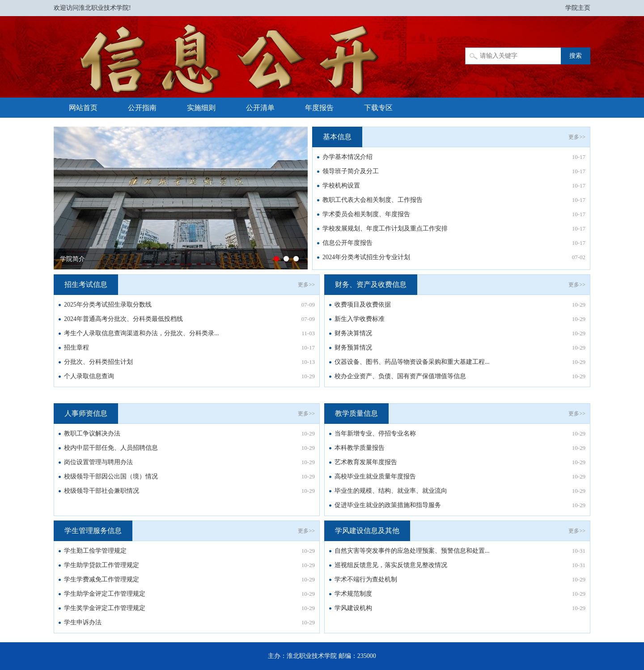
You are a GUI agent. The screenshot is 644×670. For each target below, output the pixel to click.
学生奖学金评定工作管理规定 (105, 608)
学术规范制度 (353, 594)
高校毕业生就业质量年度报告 (375, 476)
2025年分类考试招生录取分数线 (108, 305)
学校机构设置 (341, 186)
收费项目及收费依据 (363, 305)
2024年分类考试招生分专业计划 (366, 257)
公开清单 (260, 108)
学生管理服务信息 (93, 531)
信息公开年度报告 (347, 243)
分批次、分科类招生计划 (98, 362)
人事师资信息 (86, 413)
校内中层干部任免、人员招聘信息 (111, 448)
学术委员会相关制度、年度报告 (366, 214)
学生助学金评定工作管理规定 (105, 594)
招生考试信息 (86, 284)
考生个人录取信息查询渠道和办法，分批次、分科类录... (142, 333)
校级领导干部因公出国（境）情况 (111, 476)
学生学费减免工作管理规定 (102, 579)
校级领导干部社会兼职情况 (102, 491)
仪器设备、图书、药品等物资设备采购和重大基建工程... (412, 362)
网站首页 (83, 108)
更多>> (577, 137)
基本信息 (337, 137)
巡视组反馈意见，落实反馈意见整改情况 (391, 565)
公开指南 (142, 108)
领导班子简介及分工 (351, 171)
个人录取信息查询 (89, 376)
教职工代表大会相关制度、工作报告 (373, 200)
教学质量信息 (356, 413)
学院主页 (578, 8)
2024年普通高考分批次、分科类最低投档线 (123, 319)
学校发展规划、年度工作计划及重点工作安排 (385, 228)
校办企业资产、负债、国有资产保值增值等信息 (400, 376)
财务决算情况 (353, 333)
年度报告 (319, 108)
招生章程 (76, 348)
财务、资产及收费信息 (371, 284)
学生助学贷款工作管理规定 (102, 565)
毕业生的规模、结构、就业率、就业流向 (391, 491)
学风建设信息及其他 (367, 531)
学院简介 (72, 259)
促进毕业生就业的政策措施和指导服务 (388, 505)
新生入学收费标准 (360, 319)
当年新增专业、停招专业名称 (375, 433)
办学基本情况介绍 (347, 157)
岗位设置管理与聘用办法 (98, 462)
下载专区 (378, 108)
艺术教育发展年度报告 (366, 462)
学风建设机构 (353, 608)
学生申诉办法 (83, 622)
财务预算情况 (353, 348)
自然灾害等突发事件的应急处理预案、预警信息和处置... (412, 551)
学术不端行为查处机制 (366, 579)
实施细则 (201, 108)
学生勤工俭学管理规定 (95, 551)
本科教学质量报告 (360, 448)
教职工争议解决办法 (92, 433)
